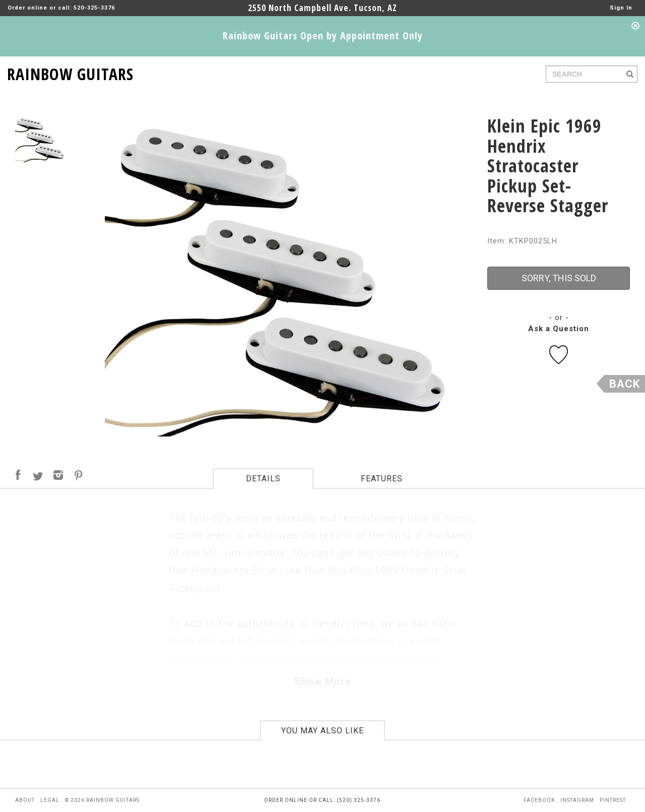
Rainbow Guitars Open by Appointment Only (323, 36)
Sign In (621, 8)
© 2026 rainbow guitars (102, 800)
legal (50, 800)
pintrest (613, 800)
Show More (323, 681)
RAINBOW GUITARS (70, 72)
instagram (577, 800)
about (25, 800)
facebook (539, 800)
